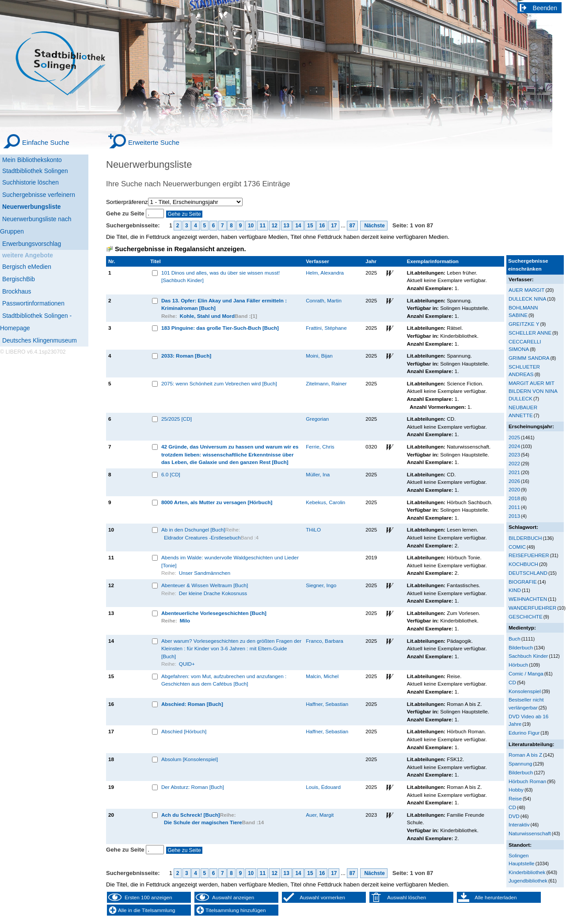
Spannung (520, 764)
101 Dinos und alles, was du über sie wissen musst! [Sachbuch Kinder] (220, 277)
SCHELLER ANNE (530, 333)
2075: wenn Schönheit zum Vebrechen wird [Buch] (219, 383)
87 (352, 226)
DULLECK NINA (527, 299)
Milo (185, 620)
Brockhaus (17, 291)
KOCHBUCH (523, 564)
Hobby (516, 790)
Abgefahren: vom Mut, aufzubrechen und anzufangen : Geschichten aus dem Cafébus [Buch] (224, 680)
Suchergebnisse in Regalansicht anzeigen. (180, 249)
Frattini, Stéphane (326, 328)
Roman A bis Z (525, 755)
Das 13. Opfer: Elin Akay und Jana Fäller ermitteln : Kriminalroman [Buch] (224, 304)
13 (287, 226)
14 (298, 226)
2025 (514, 437)
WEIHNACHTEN (528, 599)
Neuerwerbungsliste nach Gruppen (36, 225)
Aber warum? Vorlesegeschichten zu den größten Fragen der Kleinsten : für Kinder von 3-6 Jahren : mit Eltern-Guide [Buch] (231, 649)
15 (310, 226)
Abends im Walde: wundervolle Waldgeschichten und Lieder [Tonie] (230, 561)
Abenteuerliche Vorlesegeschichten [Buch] (214, 613)
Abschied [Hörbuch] (184, 731)
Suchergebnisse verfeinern (39, 195)
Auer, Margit (320, 815)
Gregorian (317, 419)
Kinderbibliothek (527, 872)
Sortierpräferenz (127, 202)
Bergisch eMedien (27, 267)
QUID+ (187, 664)
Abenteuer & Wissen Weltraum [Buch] (205, 585)
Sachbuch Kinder (528, 656)
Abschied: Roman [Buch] (192, 704)
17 (334, 226)
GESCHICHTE (526, 617)
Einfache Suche (46, 142)
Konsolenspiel (525, 691)
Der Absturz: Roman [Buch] (193, 787)
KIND (515, 590)
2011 (514, 507)
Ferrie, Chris (320, 447)
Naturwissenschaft (530, 833)
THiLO (313, 530)
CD (512, 682)
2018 (514, 498)
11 (263, 226)
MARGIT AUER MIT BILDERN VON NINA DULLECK (533, 391)
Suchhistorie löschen (30, 182)
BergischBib (19, 279)
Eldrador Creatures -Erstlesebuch (202, 537)
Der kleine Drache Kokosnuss (213, 593)
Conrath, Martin (324, 300)
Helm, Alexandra (325, 273)
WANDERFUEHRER (532, 608)
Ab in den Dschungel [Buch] (193, 530)
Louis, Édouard (323, 787)
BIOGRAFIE (523, 582)
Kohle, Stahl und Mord (207, 316)
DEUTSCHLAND (528, 573)
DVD (514, 816)
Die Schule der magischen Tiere (203, 822)
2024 (514, 446)
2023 (514, 454)
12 (275, 226)
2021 (514, 472)
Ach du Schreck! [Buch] (191, 815)
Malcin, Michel (322, 676)
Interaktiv (519, 824)
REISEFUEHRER (529, 555)
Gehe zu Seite (126, 213)
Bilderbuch (521, 647)
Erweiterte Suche (154, 142)
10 (251, 226)
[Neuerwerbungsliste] (44, 206)
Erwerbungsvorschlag (32, 244)
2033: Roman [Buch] (186, 356)
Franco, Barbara (325, 641)
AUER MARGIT (526, 290)
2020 (514, 489)
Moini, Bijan (319, 356)
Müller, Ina (318, 474)
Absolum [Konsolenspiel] (190, 759)
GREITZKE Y (524, 324)
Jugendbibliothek (528, 881)
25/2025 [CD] (177, 419)
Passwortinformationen (33, 303)
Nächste (374, 226)
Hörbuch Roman (527, 781)
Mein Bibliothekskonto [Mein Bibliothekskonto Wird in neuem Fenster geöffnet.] (32, 160)
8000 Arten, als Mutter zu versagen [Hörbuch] (217, 502)
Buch (515, 639)
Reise (515, 798)
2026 (514, 481)
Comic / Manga (526, 673)
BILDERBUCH (525, 538)
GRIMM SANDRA (529, 358)
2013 (514, 516)
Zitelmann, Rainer (326, 383)
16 (322, 226)
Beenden (545, 8)
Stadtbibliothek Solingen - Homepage (36, 322)
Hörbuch (518, 665)
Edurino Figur (524, 733)
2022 (514, 463)
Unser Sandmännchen (205, 573)
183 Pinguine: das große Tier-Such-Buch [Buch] (220, 328)
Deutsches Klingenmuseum (40, 340)
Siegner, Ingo (321, 585)
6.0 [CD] (171, 474)
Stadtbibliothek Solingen (35, 171)
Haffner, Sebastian (327, 704)
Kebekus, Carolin (325, 502)
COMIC (517, 547)
